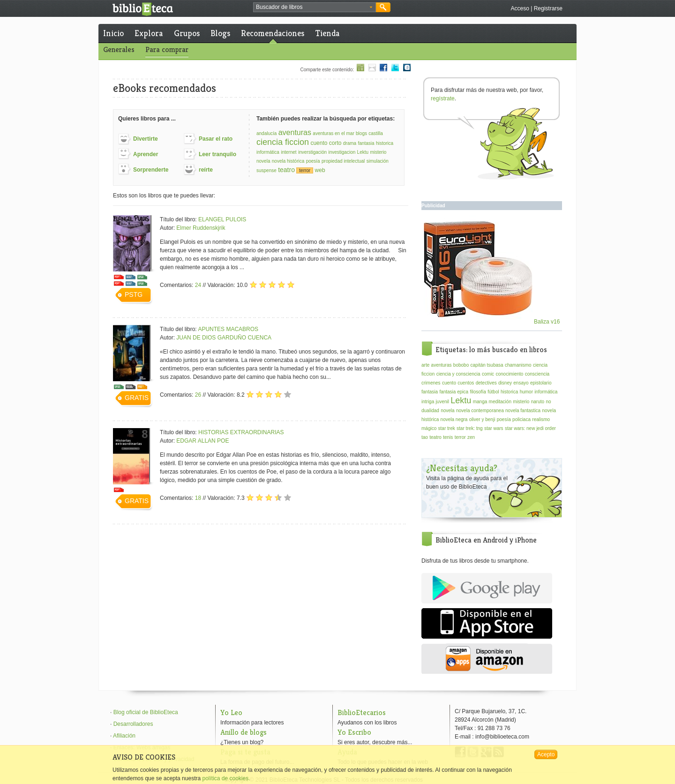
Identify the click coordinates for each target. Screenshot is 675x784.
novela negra (454, 419)
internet (289, 152)
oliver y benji (482, 419)
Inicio (113, 33)
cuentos (466, 383)
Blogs (220, 33)
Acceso (520, 8)
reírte (206, 170)
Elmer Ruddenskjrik (201, 228)
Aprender (146, 154)
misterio (378, 152)
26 (198, 395)
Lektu (363, 152)
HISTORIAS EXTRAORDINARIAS (241, 432)
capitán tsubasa (487, 365)
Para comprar (167, 49)
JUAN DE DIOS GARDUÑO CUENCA (224, 338)
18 (198, 498)
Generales (119, 49)
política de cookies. (226, 778)
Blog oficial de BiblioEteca (146, 712)
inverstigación (312, 152)
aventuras (295, 132)
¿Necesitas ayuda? (462, 468)
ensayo (521, 383)
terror (305, 170)
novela (263, 161)
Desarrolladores (133, 724)
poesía (313, 161)
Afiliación (124, 736)
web (320, 170)
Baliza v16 (492, 322)
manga (480, 402)
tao (425, 437)
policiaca (521, 419)
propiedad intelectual (343, 161)
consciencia (537, 374)
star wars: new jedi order (530, 428)
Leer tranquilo (217, 154)
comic (488, 374)
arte (425, 365)
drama (350, 143)
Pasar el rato (216, 139)
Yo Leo (231, 712)
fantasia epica (454, 392)
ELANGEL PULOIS (222, 219)
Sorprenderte (151, 170)
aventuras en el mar (333, 133)
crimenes (431, 383)
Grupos (187, 33)
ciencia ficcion (283, 142)
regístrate (443, 98)
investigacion (342, 152)
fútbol (493, 392)
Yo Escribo (354, 732)
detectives (486, 383)
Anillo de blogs (244, 732)
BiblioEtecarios (362, 712)
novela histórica (288, 161)
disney (505, 383)
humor (526, 392)
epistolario (541, 383)
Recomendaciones (273, 33)
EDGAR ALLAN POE (202, 441)
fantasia (366, 143)
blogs (361, 133)
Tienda (327, 33)
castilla (376, 133)
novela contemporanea (480, 411)
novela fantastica (523, 411)
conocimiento (509, 374)
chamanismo (518, 365)
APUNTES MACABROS (228, 329)
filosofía (478, 392)
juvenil (442, 402)
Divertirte (146, 139)
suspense (266, 170)
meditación (500, 402)
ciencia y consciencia (458, 374)
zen (471, 437)
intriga (428, 402)
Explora (149, 33)
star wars (494, 428)
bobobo (461, 365)
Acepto (546, 754)
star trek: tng (470, 428)
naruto (538, 402)
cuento (449, 383)
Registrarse (548, 8)
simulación (378, 161)
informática (268, 152)
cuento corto (326, 143)
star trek (447, 428)
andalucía (266, 133)
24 (198, 285)
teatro (286, 170)
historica (385, 143)
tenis (448, 437)
